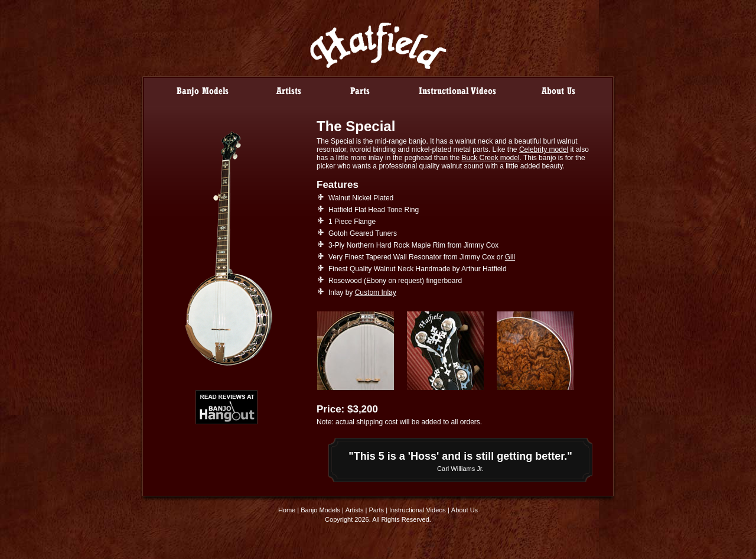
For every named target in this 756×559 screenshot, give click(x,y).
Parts (376, 510)
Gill (510, 257)
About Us (465, 510)
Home (287, 510)
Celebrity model (544, 149)
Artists (355, 510)
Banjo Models (320, 510)
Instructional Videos (418, 510)
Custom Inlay (376, 292)
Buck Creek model (491, 158)
